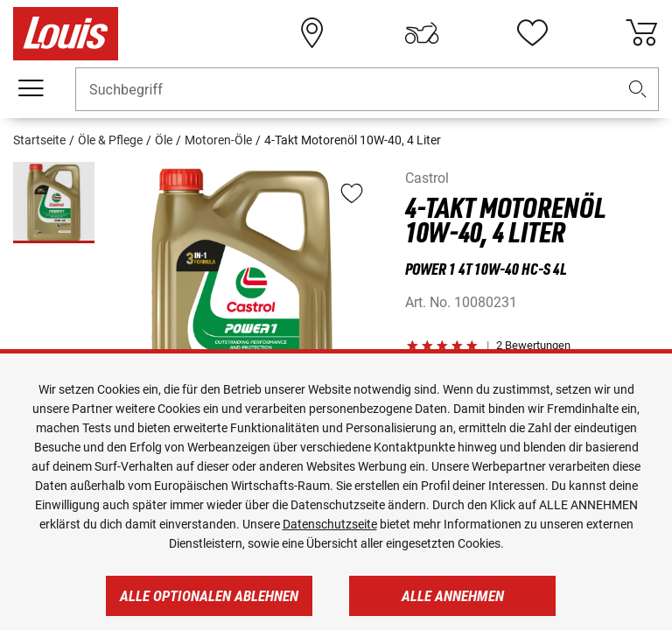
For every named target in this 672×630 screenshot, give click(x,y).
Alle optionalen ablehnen (209, 596)
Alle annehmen (453, 596)
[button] (638, 90)
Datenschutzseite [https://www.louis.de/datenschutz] (330, 524)
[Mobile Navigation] (31, 88)
